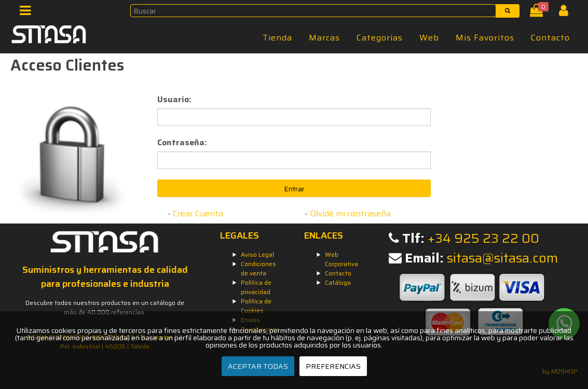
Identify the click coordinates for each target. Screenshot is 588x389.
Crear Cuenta (198, 213)
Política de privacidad (256, 287)
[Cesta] (538, 13)
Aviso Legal (257, 254)
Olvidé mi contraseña (350, 213)
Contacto (550, 38)
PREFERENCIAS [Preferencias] (333, 366)
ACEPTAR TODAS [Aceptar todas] (258, 366)
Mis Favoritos (485, 38)
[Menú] (28, 13)
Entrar (294, 189)
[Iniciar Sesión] (568, 13)
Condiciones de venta (258, 268)
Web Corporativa (341, 259)
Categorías (380, 38)
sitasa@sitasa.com (502, 258)
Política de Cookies (256, 306)
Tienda (277, 38)
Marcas (324, 38)
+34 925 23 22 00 (483, 238)
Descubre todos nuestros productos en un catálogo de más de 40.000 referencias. (105, 307)
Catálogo (338, 282)
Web (429, 38)
